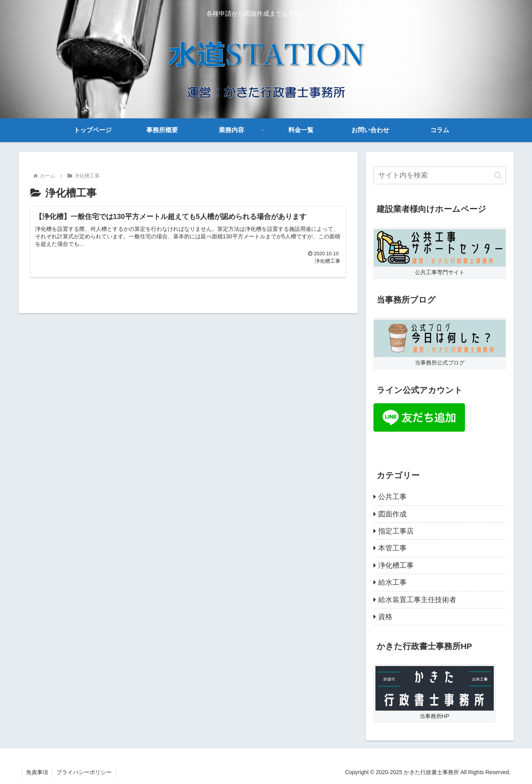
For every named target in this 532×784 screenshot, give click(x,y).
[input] (440, 175)
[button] (498, 175)
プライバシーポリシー (84, 772)
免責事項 (37, 772)
